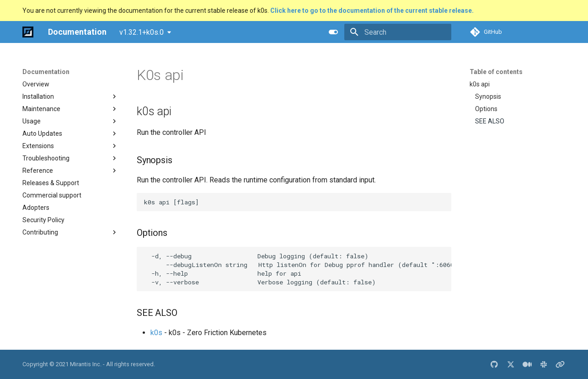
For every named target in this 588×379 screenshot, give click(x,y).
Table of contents (496, 72)
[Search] (398, 32)
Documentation (46, 72)
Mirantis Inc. (86, 364)
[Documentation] (28, 32)
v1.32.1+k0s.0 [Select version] (142, 32)
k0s (156, 333)
